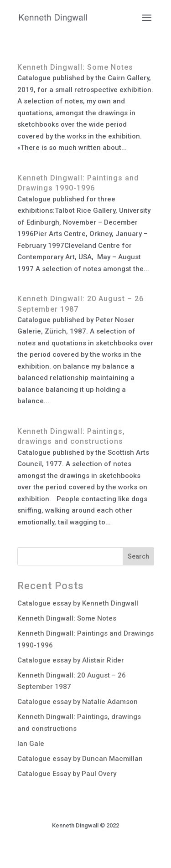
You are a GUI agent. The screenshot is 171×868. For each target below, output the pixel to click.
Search (138, 556)
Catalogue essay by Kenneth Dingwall (78, 603)
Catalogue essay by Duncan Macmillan (80, 759)
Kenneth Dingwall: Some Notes (75, 67)
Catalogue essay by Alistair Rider (71, 660)
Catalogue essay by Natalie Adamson (78, 702)
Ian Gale (31, 744)
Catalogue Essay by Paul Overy (67, 774)
